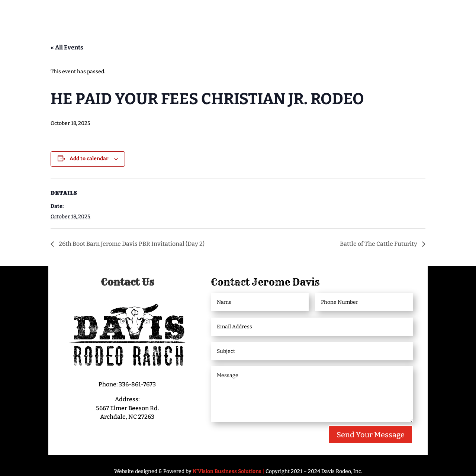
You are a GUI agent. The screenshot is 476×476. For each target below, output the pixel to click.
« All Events (67, 47)
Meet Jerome (100, 14)
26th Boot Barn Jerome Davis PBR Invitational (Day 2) (131, 244)
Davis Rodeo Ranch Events (185, 14)
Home (58, 14)
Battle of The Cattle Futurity (379, 244)
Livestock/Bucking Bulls (280, 14)
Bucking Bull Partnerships (383, 14)
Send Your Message (371, 435)
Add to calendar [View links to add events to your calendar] (89, 159)
